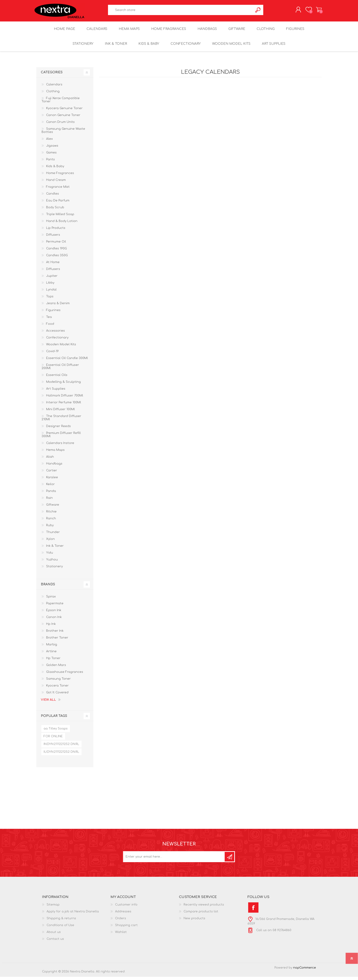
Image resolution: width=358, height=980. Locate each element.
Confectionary (57, 341)
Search (258, 12)
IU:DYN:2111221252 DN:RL (61, 755)
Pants (50, 163)
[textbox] (181, 12)
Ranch (51, 522)
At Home (53, 265)
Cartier (52, 474)
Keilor (50, 487)
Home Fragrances (60, 176)
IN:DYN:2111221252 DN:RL (61, 747)
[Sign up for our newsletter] (174, 860)
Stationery (54, 570)
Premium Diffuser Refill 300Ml (61, 438)
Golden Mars (56, 668)
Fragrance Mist (58, 190)
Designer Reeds (58, 429)
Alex (49, 142)
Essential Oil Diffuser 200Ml (60, 370)
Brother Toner (57, 641)
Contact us (55, 942)
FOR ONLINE (53, 740)
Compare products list (201, 915)
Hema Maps (55, 453)
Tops (50, 300)
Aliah (50, 460)
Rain (49, 501)
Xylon (50, 542)
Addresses (123, 915)
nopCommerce (305, 971)
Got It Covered (57, 696)
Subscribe (229, 860)
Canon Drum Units (60, 125)
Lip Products (56, 231)
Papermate (55, 607)
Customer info (126, 908)
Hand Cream (56, 183)
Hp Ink (51, 627)
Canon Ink (54, 620)
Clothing (53, 95)
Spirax (51, 600)
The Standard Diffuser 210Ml (61, 421)
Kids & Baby (55, 169)
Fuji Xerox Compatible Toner (61, 103)
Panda (51, 494)
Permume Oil (56, 245)
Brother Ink (55, 634)
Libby (50, 286)
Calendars (54, 88)
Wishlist (121, 935)
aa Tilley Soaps (56, 732)
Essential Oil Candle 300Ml (67, 361)
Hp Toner (53, 661)
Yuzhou (52, 563)
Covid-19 (52, 354)
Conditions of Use (60, 928)
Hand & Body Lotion (62, 224)
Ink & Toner (55, 549)
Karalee (52, 481)
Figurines (53, 313)
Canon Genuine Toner (63, 118)
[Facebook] (253, 911)
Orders (121, 922)
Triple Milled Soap (60, 217)
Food (50, 327)
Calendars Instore (60, 446)
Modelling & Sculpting (63, 385)
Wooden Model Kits (61, 348)
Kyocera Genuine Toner (64, 111)
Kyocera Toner (57, 689)
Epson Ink (54, 613)
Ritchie (51, 515)
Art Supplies (56, 392)
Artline (51, 655)
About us (54, 935)
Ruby (50, 528)
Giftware (53, 508)
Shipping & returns (61, 922)
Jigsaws (52, 149)
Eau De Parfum (58, 204)
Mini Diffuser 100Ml (61, 412)
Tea (49, 320)
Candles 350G (57, 259)
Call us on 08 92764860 (273, 933)
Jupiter (52, 279)
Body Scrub (55, 211)
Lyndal (51, 293)
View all (48, 703)
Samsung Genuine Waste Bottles (63, 134)
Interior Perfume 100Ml (64, 406)
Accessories (55, 334)
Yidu (50, 556)
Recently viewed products (204, 908)
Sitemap (53, 908)
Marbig (52, 648)
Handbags (54, 467)
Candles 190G (57, 252)
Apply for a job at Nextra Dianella (73, 915)
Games (51, 156)
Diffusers (53, 238)
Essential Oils (57, 378)
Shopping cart (317, 11)
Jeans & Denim (58, 306)
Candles (53, 197)
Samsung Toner (58, 682)
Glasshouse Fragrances (65, 675)
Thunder (53, 535)
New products (194, 922)
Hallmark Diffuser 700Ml (65, 399)
